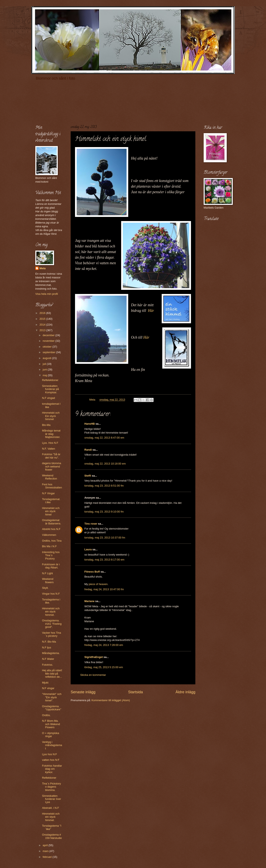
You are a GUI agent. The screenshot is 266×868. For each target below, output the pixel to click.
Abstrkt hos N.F (51, 529)
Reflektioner (49, 778)
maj (45, 375)
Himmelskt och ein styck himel (51, 511)
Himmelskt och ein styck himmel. (51, 612)
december (49, 335)
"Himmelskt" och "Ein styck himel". (52, 697)
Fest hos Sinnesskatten (52, 486)
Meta (42, 268)
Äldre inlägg (185, 692)
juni (45, 369)
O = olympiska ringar (50, 735)
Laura (88, 549)
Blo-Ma (46, 425)
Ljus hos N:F (49, 754)
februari (47, 857)
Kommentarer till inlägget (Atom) (111, 700)
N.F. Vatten (49, 449)
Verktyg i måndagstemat (52, 745)
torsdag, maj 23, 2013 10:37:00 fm (105, 538)
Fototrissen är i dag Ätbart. (51, 566)
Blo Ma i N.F (49, 546)
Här (151, 311)
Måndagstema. (51, 653)
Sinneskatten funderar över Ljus (52, 799)
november (49, 341)
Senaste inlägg (83, 692)
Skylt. (45, 588)
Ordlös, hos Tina (52, 541)
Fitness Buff (92, 572)
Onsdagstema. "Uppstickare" (52, 708)
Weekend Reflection (49, 477)
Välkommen (49, 535)
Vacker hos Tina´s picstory (51, 634)
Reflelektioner (50, 380)
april (46, 845)
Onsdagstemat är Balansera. (52, 522)
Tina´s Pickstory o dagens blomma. (51, 787)
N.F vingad (48, 398)
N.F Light (47, 573)
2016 (43, 313)
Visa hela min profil (47, 294)
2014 (43, 325)
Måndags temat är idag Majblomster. (51, 434)
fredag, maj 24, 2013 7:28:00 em (104, 645)
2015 (43, 319)
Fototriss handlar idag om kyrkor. (52, 769)
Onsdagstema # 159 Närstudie (52, 836)
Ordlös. (46, 715)
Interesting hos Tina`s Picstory (51, 555)
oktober (47, 347)
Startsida (135, 692)
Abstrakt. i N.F (50, 808)
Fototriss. (47, 665)
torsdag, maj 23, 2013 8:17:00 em (104, 560)
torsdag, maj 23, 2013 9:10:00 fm (104, 512)
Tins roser (91, 524)
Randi (88, 450)
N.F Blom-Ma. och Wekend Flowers (51, 724)
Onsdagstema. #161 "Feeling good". (52, 624)
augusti (47, 358)
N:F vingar (48, 688)
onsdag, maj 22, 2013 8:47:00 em (104, 438)
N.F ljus (47, 647)
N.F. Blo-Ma (49, 642)
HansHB (90, 424)
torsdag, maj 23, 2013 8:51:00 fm (104, 486)
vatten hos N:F (51, 760)
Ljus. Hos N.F (50, 443)
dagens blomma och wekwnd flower (52, 466)
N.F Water (48, 659)
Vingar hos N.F (51, 594)
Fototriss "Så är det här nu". (51, 456)
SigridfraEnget (94, 657)
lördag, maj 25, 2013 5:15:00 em (104, 667)
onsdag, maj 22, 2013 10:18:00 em (105, 464)
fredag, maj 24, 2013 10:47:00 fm (104, 589)
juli (45, 364)
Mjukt (45, 683)
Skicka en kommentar (93, 675)
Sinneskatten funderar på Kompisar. (50, 389)
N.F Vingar (48, 493)
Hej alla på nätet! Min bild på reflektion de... (52, 674)
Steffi (88, 476)
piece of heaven (98, 584)
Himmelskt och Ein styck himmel (51, 416)
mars (46, 851)
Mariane (89, 601)
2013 (43, 330)
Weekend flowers (48, 580)
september (49, 352)
